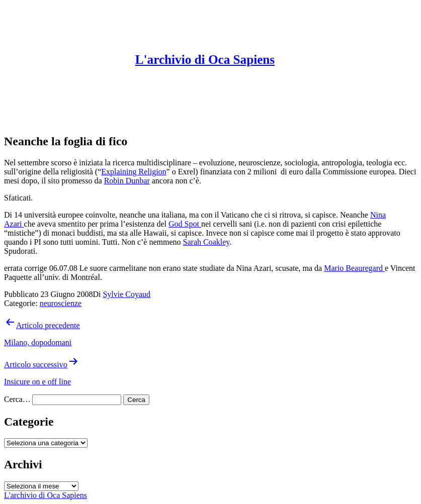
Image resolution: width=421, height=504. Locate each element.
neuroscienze (61, 303)
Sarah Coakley (206, 242)
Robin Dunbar (127, 181)
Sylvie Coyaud (127, 294)
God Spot (185, 224)
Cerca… (17, 399)
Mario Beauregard (354, 268)
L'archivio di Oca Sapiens (205, 60)
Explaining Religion (134, 172)
